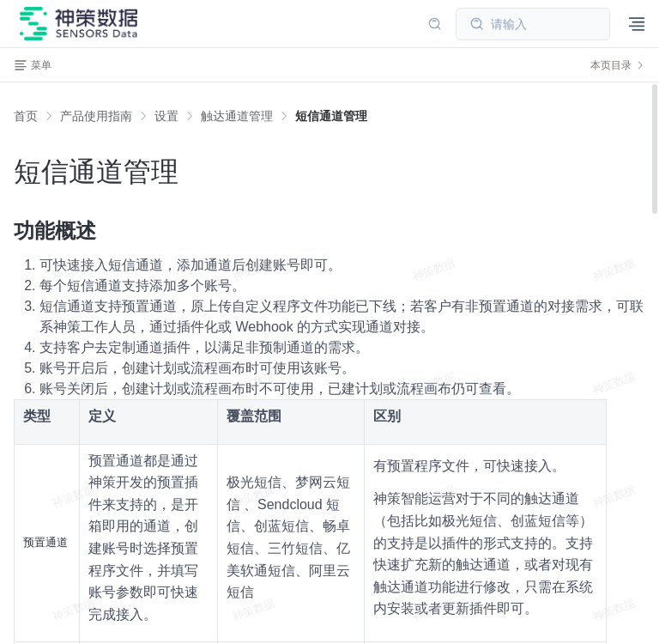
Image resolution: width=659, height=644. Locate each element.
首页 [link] (26, 116)
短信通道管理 (331, 116)
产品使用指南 (96, 116)
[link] (96, 116)
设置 (166, 116)
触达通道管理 (237, 116)
